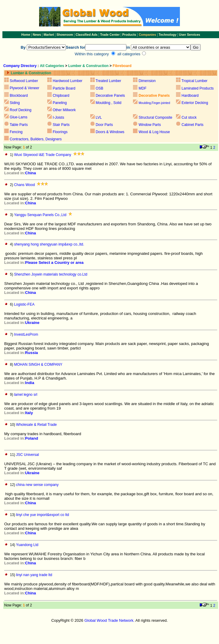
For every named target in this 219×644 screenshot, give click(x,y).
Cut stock (189, 118)
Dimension (147, 81)
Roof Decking (20, 110)
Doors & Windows (110, 132)
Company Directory (20, 66)
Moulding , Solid (108, 103)
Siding (15, 103)
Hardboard (190, 96)
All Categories (52, 66)
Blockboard (19, 96)
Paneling (60, 103)
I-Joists (58, 118)
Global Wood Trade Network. (109, 620)
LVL (98, 118)
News (37, 35)
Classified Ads (86, 35)
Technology (167, 35)
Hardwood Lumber (68, 81)
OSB (99, 88)
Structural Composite (156, 118)
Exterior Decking (195, 103)
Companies (147, 35)
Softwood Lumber (24, 81)
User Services (190, 35)
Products (130, 35)
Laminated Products (198, 88)
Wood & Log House (154, 132)
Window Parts (150, 125)
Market (49, 35)
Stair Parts (61, 125)
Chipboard (61, 96)
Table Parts (19, 125)
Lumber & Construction (88, 66)
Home (26, 35)
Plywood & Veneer (24, 88)
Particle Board (64, 88)
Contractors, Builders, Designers (36, 139)
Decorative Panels (110, 96)
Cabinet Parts (193, 125)
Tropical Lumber (194, 81)
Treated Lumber (108, 81)
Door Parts (104, 125)
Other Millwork (64, 110)
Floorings (60, 132)
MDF (143, 88)
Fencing (16, 132)
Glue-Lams (19, 117)
